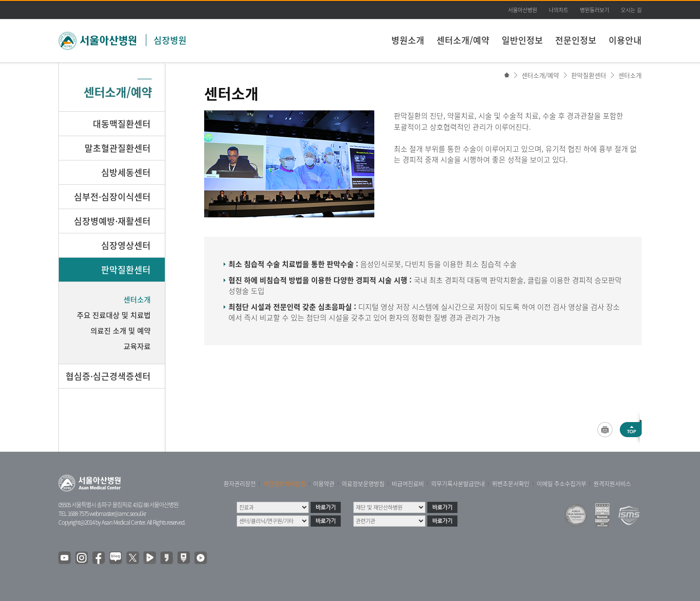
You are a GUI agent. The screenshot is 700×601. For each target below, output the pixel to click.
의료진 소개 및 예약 (121, 331)
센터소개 (630, 75)
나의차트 (559, 10)
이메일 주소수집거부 (561, 484)
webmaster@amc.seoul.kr (118, 513)
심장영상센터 (126, 245)
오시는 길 (631, 10)
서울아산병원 (523, 10)
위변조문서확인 (511, 484)
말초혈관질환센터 (118, 148)
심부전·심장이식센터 (112, 197)
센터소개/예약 (463, 40)
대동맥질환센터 (122, 124)
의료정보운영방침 (363, 484)
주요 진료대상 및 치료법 (114, 315)
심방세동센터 (126, 172)
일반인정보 (522, 40)
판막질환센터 (589, 75)
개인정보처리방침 (284, 484)
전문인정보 (576, 40)
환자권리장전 (240, 484)
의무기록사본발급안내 (458, 484)
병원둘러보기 (595, 10)
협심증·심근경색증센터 (108, 376)
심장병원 (170, 40)
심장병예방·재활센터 (112, 221)
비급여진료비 (408, 484)
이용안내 (625, 40)
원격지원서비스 (612, 484)
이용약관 (324, 484)
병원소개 (408, 40)
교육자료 (137, 346)
